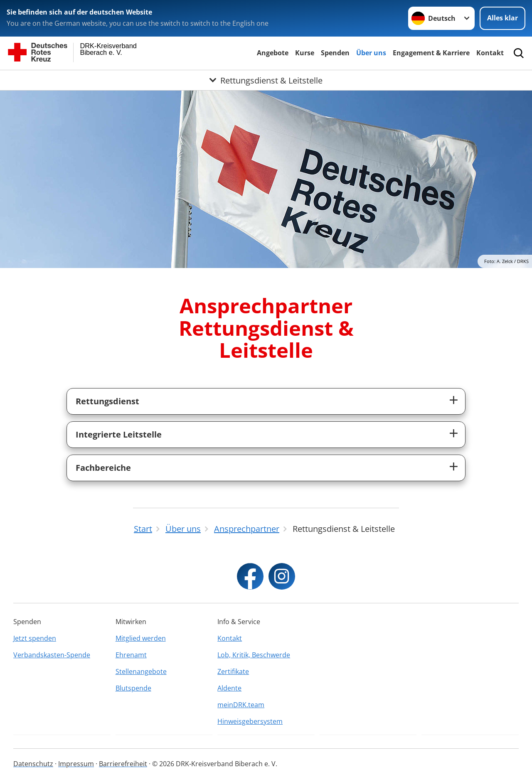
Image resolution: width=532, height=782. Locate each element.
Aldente (229, 688)
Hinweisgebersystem (250, 721)
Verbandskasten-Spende (52, 655)
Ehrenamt (131, 655)
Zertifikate (233, 671)
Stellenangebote (141, 671)
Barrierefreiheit (123, 764)
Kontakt (490, 53)
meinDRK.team (241, 705)
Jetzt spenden (35, 638)
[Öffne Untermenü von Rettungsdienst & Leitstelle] (266, 80)
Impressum (76, 764)
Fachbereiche (103, 468)
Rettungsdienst (107, 401)
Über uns (371, 53)
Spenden (335, 53)
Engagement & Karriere (431, 53)
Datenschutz (33, 764)
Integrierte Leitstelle (119, 434)
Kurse (305, 53)
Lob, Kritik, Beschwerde (254, 655)
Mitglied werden (141, 638)
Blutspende (133, 688)
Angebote (273, 53)
